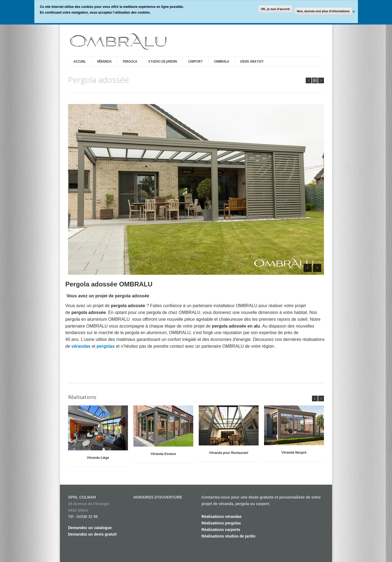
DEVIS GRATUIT (252, 61)
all (315, 80)
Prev (309, 80)
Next (321, 80)
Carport (195, 61)
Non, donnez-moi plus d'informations (323, 11)
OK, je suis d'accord (275, 9)
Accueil (80, 61)
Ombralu (222, 61)
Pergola (130, 61)
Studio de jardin (163, 61)
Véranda (104, 61)
